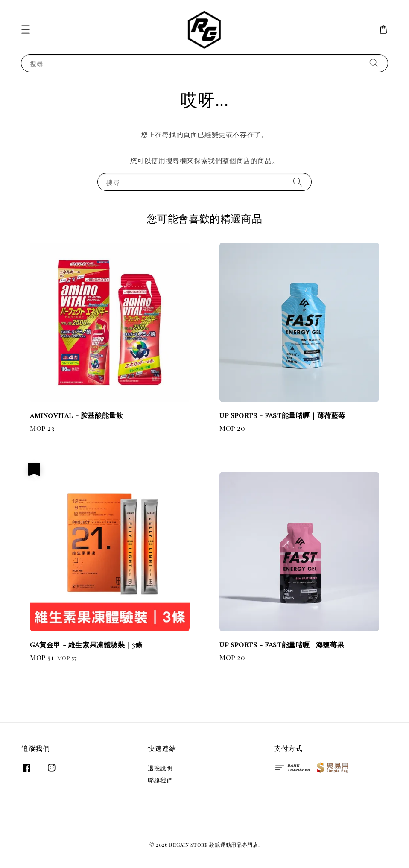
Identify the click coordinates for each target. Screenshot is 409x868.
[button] (26, 29)
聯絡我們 (160, 780)
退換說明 (160, 768)
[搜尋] (374, 63)
